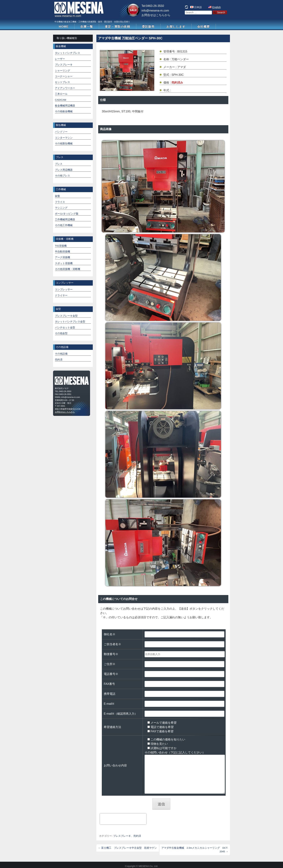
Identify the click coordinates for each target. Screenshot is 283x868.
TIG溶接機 (61, 246)
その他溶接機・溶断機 (68, 269)
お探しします (176, 27)
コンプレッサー (64, 289)
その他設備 (61, 354)
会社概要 (204, 27)
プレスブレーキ (122, 836)
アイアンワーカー (65, 88)
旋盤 (57, 196)
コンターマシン (64, 138)
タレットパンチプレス (68, 53)
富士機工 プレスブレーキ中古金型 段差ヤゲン (128, 848)
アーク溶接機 (62, 257)
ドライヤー (61, 295)
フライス (60, 202)
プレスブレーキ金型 (66, 316)
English (216, 7)
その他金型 (61, 333)
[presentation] (123, 819)
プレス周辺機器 (64, 170)
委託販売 (148, 27)
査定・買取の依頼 (118, 27)
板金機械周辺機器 (65, 106)
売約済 (137, 836)
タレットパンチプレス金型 (70, 322)
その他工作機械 (64, 225)
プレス (59, 164)
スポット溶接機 (64, 263)
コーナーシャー (64, 76)
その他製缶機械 (64, 144)
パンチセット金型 (65, 328)
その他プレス (62, 176)
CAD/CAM (61, 100)
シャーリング (62, 71)
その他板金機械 (64, 111)
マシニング (61, 208)
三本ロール (61, 94)
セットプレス (62, 82)
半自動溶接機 (62, 252)
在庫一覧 (87, 27)
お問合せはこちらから (156, 15)
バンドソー (61, 132)
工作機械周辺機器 (65, 219)
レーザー (60, 59)
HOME (64, 27)
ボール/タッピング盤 (67, 214)
